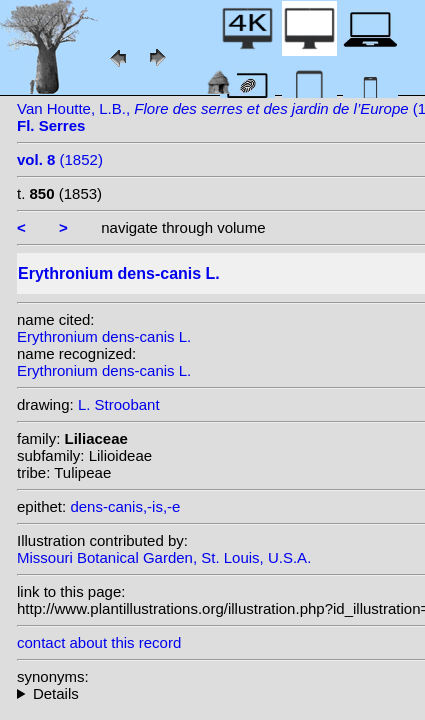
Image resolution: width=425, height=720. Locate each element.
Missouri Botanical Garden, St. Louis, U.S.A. (164, 557)
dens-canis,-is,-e (125, 506)
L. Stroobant (119, 404)
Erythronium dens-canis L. (104, 336)
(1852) (60, 159)
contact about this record (99, 642)
